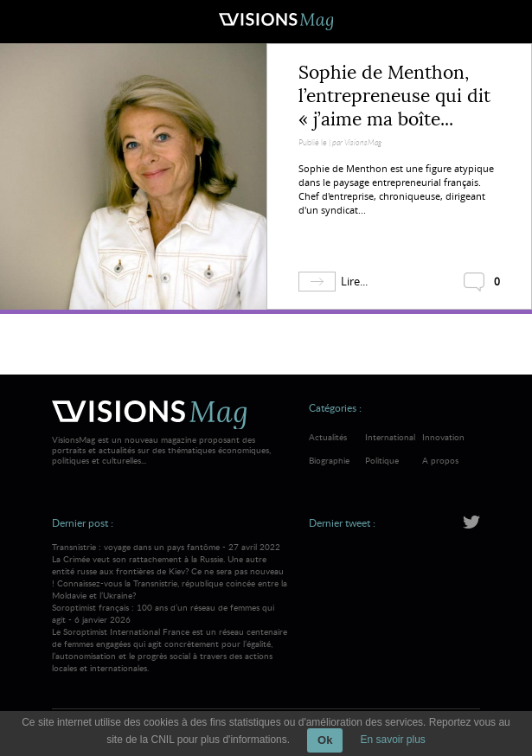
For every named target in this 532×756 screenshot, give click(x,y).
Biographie (329, 460)
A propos (440, 460)
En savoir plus (392, 740)
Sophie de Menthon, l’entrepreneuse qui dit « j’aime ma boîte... (394, 96)
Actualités (328, 437)
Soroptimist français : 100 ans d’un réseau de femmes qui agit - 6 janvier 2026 (170, 637)
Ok (325, 740)
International (390, 437)
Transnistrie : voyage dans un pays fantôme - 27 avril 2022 (170, 571)
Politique (382, 460)
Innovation (443, 437)
